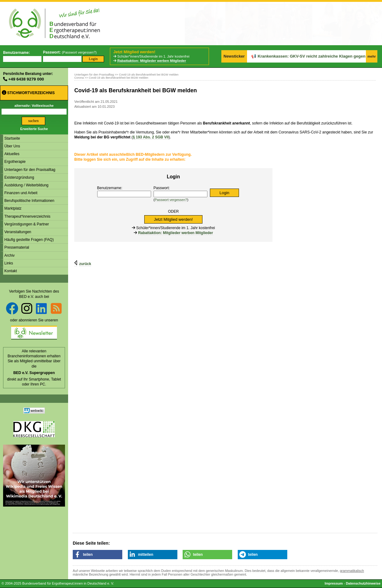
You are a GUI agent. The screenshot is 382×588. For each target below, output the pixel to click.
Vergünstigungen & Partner (27, 224)
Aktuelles (12, 154)
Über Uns (12, 146)
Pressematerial (17, 247)
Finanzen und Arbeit (21, 193)
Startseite (12, 138)
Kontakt (11, 271)
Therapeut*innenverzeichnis (27, 216)
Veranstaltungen (18, 232)
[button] (98, 555)
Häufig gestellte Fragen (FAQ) (29, 240)
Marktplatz (13, 208)
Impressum (334, 583)
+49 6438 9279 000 (26, 79)
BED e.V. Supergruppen (34, 373)
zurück (85, 264)
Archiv (9, 255)
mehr (372, 56)
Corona (79, 78)
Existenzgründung (19, 177)
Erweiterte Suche (34, 129)
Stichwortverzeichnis (28, 93)
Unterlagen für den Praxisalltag (30, 170)
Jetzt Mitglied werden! (134, 52)
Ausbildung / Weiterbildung (26, 185)
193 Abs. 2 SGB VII (151, 137)
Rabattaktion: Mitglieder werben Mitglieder (152, 61)
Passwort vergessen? (79, 52)
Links (9, 263)
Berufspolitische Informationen (29, 201)
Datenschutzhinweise (363, 583)
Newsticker (234, 56)
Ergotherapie (15, 162)
